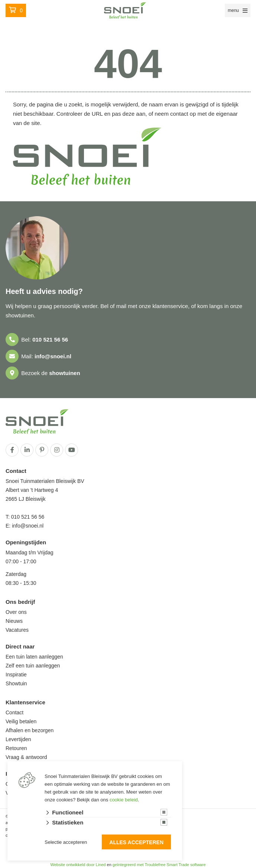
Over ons (16, 612)
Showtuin (16, 683)
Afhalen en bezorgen (30, 730)
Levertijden (18, 739)
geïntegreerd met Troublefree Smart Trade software (159, 865)
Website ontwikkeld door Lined (78, 865)
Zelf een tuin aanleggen (33, 666)
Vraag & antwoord (26, 757)
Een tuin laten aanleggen (34, 657)
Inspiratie (16, 675)
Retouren (16, 748)
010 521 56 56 (50, 339)
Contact (14, 712)
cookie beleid (124, 800)
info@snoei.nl (53, 356)
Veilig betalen (21, 721)
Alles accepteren (136, 842)
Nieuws (14, 621)
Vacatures (17, 630)
